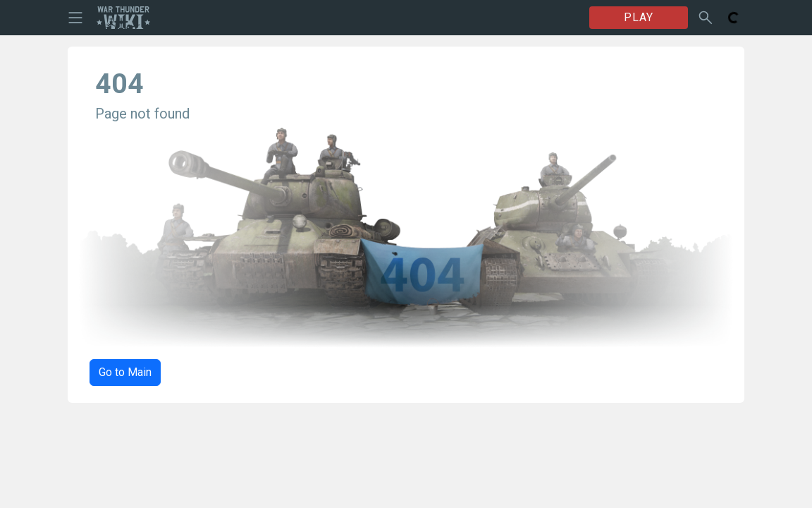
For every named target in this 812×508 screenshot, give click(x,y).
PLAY (639, 17)
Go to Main (125, 372)
